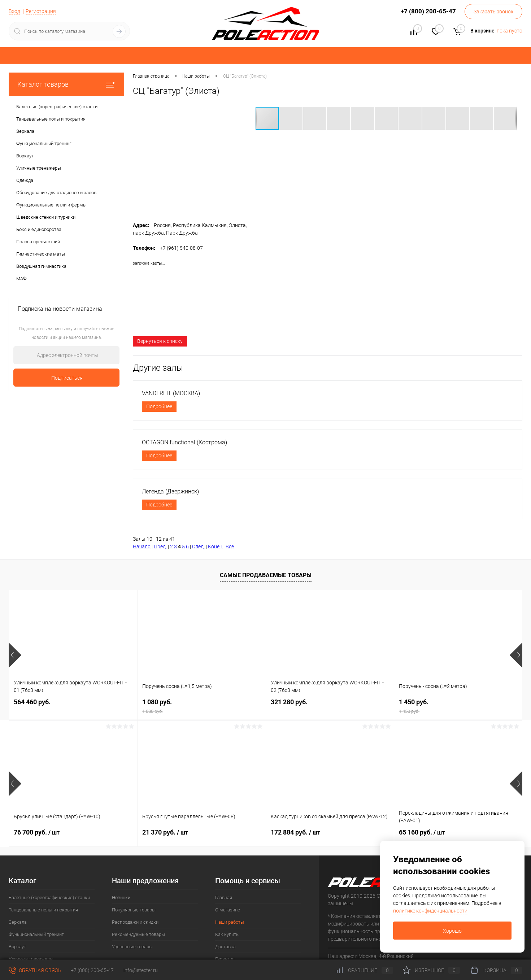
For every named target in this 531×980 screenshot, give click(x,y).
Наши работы (230, 922)
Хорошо (452, 931)
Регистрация (41, 11)
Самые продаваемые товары (266, 575)
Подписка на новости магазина (60, 309)
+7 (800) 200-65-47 (92, 970)
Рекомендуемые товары (138, 934)
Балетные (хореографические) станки (49, 898)
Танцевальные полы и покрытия (43, 910)
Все (230, 546)
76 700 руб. (37, 831)
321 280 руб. (289, 701)
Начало (142, 546)
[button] (291, 118)
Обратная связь (35, 970)
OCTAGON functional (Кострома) (184, 442)
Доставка (225, 947)
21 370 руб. (165, 831)
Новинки (121, 898)
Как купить (227, 934)
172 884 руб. (295, 831)
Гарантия (225, 959)
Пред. (160, 546)
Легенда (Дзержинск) (170, 491)
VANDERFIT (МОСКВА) (171, 393)
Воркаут (17, 947)
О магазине (228, 910)
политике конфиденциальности (430, 911)
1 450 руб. (458, 705)
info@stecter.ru (141, 970)
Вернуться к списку (160, 341)
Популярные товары (134, 910)
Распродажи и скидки (135, 922)
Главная (224, 898)
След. (198, 546)
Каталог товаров (66, 84)
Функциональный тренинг (36, 934)
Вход (14, 11)
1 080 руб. (202, 705)
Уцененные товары (132, 947)
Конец (215, 546)
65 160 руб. (422, 831)
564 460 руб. (32, 701)
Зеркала (18, 922)
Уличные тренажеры (31, 959)
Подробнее (159, 406)
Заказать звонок (493, 12)
